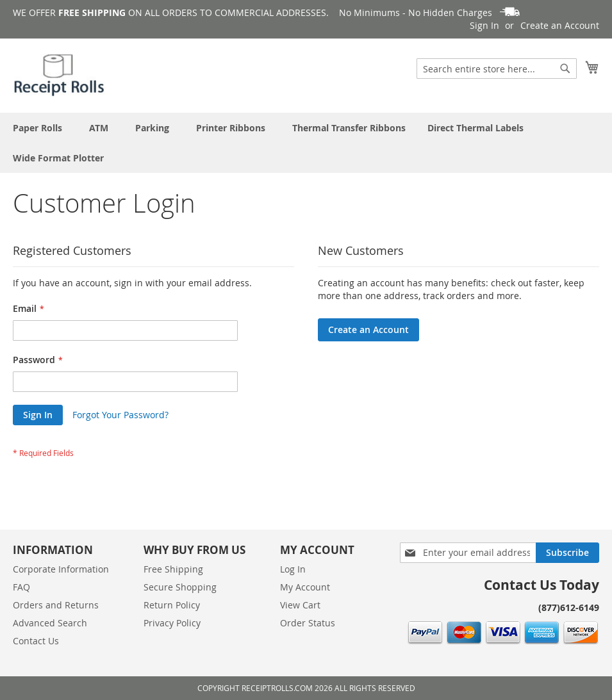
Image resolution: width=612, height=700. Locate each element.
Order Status (308, 623)
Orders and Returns (56, 605)
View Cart (300, 605)
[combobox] (497, 69)
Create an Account (560, 25)
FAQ (21, 587)
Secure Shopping (180, 587)
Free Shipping (173, 569)
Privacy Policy (172, 623)
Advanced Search (50, 623)
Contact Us (36, 641)
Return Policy (172, 605)
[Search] (565, 69)
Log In (293, 569)
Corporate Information (61, 569)
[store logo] (60, 75)
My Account (305, 587)
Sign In (484, 25)
